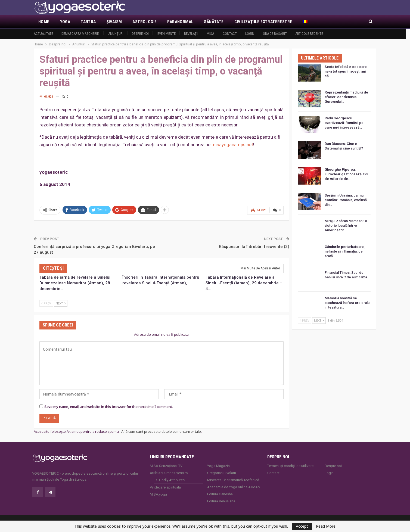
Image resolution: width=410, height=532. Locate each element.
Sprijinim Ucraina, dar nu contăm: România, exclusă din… (346, 200)
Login (250, 34)
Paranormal (180, 22)
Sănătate (214, 22)
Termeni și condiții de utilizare (290, 466)
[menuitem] (305, 22)
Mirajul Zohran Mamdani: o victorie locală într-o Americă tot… (346, 225)
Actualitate (43, 34)
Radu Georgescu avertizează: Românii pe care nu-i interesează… (344, 123)
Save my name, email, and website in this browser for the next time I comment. (108, 406)
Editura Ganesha (220, 494)
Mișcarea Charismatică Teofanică (233, 480)
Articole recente (309, 34)
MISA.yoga (158, 494)
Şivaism (114, 22)
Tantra (88, 22)
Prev (46, 303)
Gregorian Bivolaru (222, 473)
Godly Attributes (172, 480)
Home (44, 22)
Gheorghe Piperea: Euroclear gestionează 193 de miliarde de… (346, 174)
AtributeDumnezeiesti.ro (169, 473)
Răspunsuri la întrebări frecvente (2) (254, 246)
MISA (210, 34)
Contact (230, 34)
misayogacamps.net (232, 145)
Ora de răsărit (275, 34)
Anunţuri (116, 34)
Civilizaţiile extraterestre (263, 22)
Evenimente (167, 34)
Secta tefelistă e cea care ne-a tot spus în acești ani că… (346, 71)
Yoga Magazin (218, 466)
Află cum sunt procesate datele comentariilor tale (161, 431)
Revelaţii (191, 34)
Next (61, 303)
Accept (302, 526)
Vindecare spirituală (165, 487)
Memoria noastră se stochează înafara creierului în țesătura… (347, 303)
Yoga (65, 22)
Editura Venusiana (221, 501)
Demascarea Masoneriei (80, 34)
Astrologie (145, 22)
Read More (326, 526)
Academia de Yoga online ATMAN (234, 487)
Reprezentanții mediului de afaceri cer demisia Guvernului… (346, 97)
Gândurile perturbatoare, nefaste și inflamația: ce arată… (345, 251)
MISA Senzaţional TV (166, 466)
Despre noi (140, 34)
